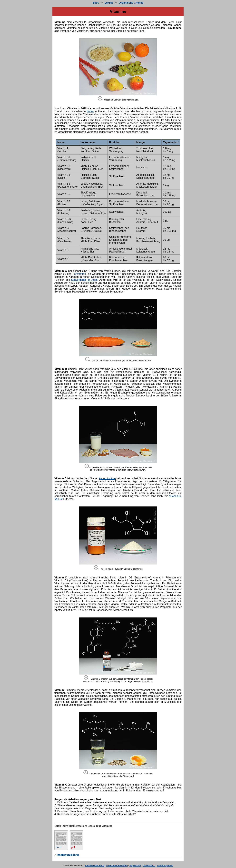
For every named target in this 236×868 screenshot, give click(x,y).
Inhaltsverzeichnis (68, 855)
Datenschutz (149, 865)
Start (96, 3)
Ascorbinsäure (107, 478)
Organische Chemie (131, 3)
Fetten (90, 111)
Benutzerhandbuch (95, 865)
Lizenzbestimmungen (117, 865)
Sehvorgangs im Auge (84, 280)
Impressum (135, 865)
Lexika (109, 3)
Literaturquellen (165, 865)
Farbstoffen (79, 274)
